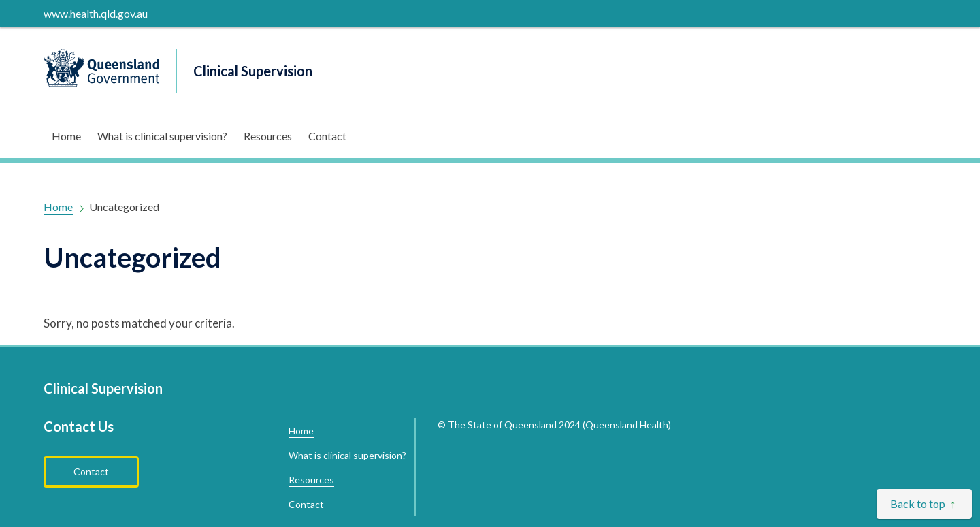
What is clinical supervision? (162, 136)
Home (66, 136)
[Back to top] (924, 504)
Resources (268, 136)
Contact (327, 136)
